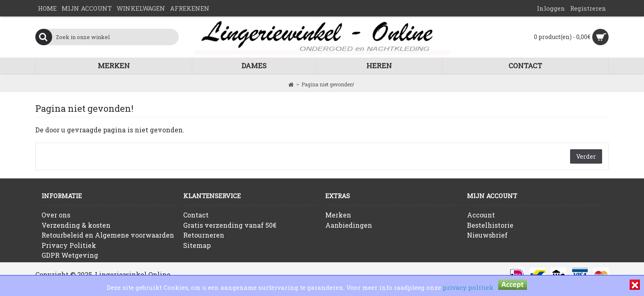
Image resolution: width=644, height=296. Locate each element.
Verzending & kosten (76, 225)
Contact (196, 215)
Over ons (56, 215)
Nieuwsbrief (487, 235)
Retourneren (204, 235)
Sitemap (197, 245)
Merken (338, 215)
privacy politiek (468, 287)
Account (481, 215)
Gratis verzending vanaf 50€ (230, 225)
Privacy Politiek (69, 245)
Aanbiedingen (349, 225)
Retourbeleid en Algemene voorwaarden (108, 235)
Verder (586, 156)
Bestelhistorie (490, 225)
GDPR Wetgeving (70, 255)
